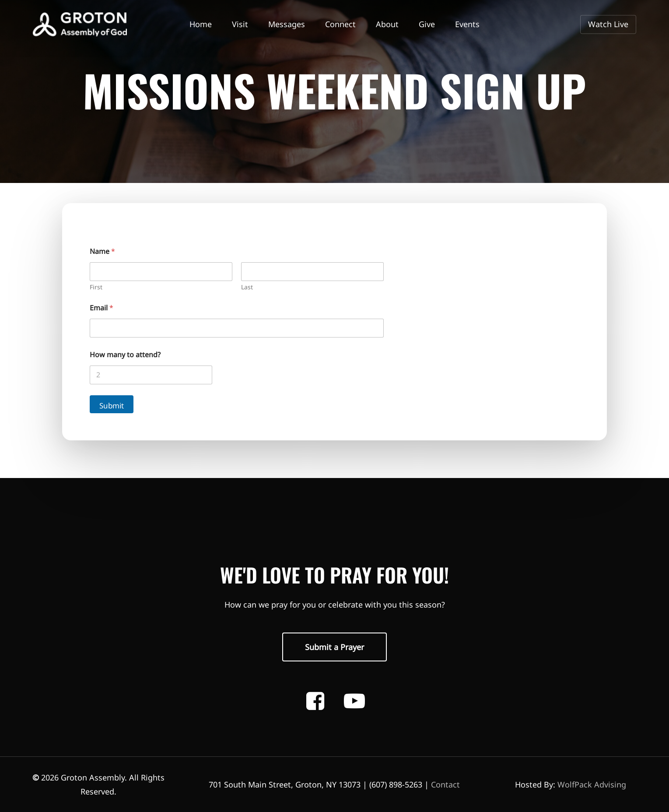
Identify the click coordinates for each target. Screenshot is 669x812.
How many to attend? (125, 355)
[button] (334, 647)
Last (247, 287)
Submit (112, 406)
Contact (445, 784)
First (96, 287)
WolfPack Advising (592, 784)
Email (102, 308)
